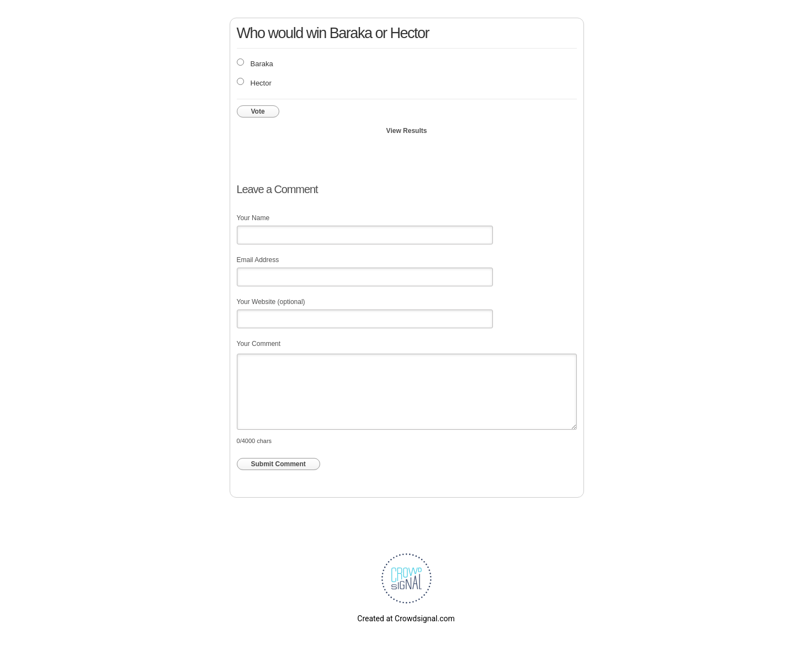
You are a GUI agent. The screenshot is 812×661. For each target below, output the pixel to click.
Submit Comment (278, 464)
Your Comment (259, 344)
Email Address (258, 260)
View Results (407, 131)
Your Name (253, 218)
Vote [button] (258, 111)
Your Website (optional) (271, 302)
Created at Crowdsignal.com (406, 619)
